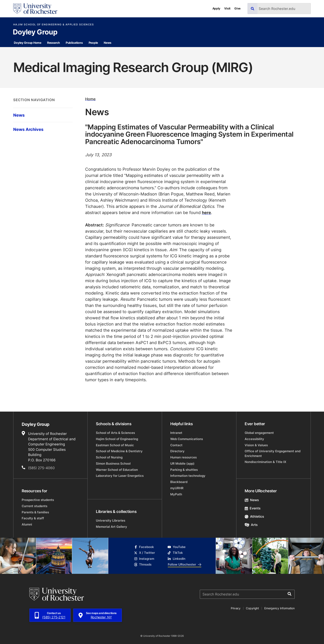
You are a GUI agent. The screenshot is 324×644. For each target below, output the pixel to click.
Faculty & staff (33, 518)
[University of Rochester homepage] (35, 9)
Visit (227, 8)
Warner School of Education (117, 470)
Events (253, 508)
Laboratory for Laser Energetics (120, 476)
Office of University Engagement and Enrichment (273, 453)
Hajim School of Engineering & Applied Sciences (54, 25)
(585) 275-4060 (41, 468)
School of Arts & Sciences (115, 433)
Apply (216, 8)
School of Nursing (109, 457)
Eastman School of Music (115, 445)
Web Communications (187, 439)
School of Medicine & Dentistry (119, 451)
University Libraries (111, 520)
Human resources (183, 457)
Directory (177, 451)
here (206, 212)
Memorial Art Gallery (111, 527)
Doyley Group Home (27, 43)
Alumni (27, 524)
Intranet (176, 433)
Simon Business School (113, 463)
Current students (35, 506)
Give (237, 8)
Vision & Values (256, 445)
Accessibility (254, 439)
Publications (74, 43)
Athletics (254, 516)
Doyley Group (35, 32)
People (93, 43)
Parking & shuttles (184, 470)
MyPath (176, 494)
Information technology (188, 476)
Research (54, 43)
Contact (176, 445)
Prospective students (38, 500)
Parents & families (35, 512)
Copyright (252, 608)
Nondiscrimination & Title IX (265, 462)
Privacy (236, 608)
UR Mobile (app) (182, 463)
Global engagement (259, 433)
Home (90, 99)
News (108, 43)
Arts (251, 525)
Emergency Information (279, 608)
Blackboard (179, 482)
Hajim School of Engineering (117, 439)
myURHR (177, 488)
